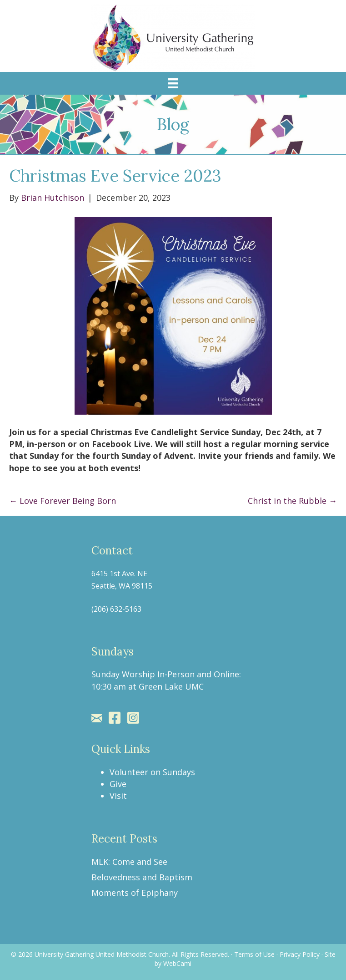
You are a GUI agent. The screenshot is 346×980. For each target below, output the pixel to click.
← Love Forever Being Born (63, 501)
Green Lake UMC (171, 686)
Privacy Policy (300, 954)
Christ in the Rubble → (292, 501)
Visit (118, 796)
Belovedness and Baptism (142, 877)
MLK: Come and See (129, 862)
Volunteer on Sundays (152, 772)
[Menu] (173, 83)
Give (118, 784)
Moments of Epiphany (135, 893)
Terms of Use (254, 954)
